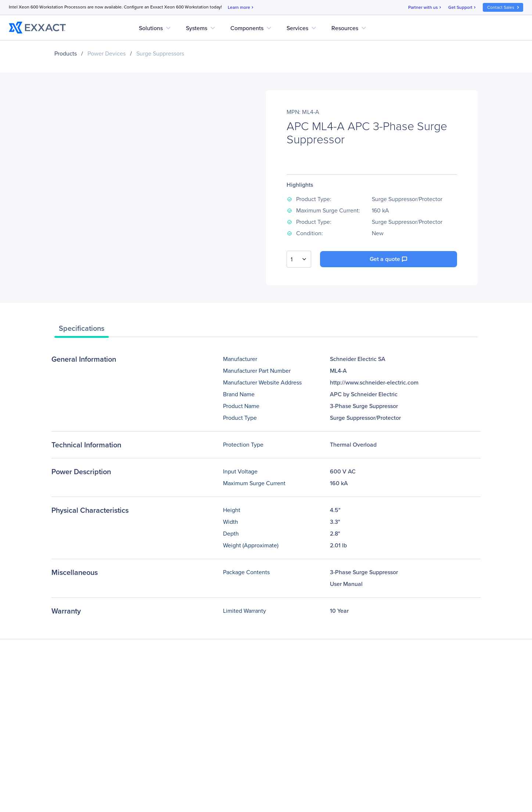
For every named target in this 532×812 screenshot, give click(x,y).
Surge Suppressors (160, 53)
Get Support (463, 8)
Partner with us (425, 8)
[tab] (82, 330)
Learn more (241, 8)
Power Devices (107, 53)
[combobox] (299, 259)
